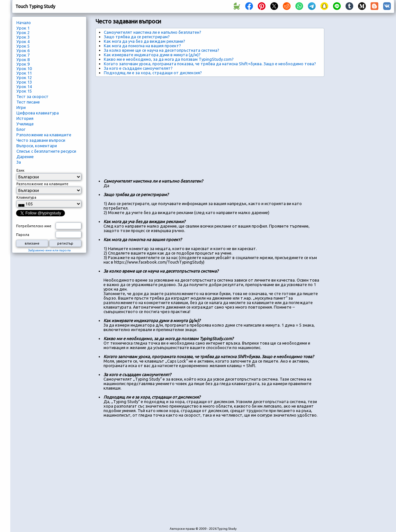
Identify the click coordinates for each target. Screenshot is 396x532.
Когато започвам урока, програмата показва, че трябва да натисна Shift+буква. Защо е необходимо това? (210, 64)
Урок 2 (23, 32)
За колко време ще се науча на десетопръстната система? (162, 50)
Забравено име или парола (49, 250)
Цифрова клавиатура (38, 113)
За (19, 162)
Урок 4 (23, 41)
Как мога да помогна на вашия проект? (142, 46)
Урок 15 (24, 91)
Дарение (25, 157)
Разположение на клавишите (42, 184)
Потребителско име (34, 226)
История (25, 118)
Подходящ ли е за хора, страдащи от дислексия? (153, 73)
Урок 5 (23, 46)
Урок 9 (23, 64)
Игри (21, 107)
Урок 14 (24, 86)
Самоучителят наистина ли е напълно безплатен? (153, 32)
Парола (23, 235)
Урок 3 (23, 37)
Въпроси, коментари (37, 146)
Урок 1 (23, 28)
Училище (25, 124)
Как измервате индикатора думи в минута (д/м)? (152, 55)
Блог (21, 129)
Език (20, 170)
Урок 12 (24, 77)
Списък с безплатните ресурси (46, 151)
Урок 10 (24, 68)
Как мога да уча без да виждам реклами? (144, 41)
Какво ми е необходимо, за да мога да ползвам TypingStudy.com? (169, 59)
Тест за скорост (32, 96)
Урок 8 (23, 59)
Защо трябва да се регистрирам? (137, 37)
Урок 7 (23, 55)
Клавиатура (26, 197)
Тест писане (28, 102)
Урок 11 (24, 73)
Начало (24, 23)
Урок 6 (23, 50)
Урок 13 (24, 82)
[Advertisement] (182, 125)
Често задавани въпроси (41, 140)
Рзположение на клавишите (44, 135)
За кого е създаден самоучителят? (138, 68)
